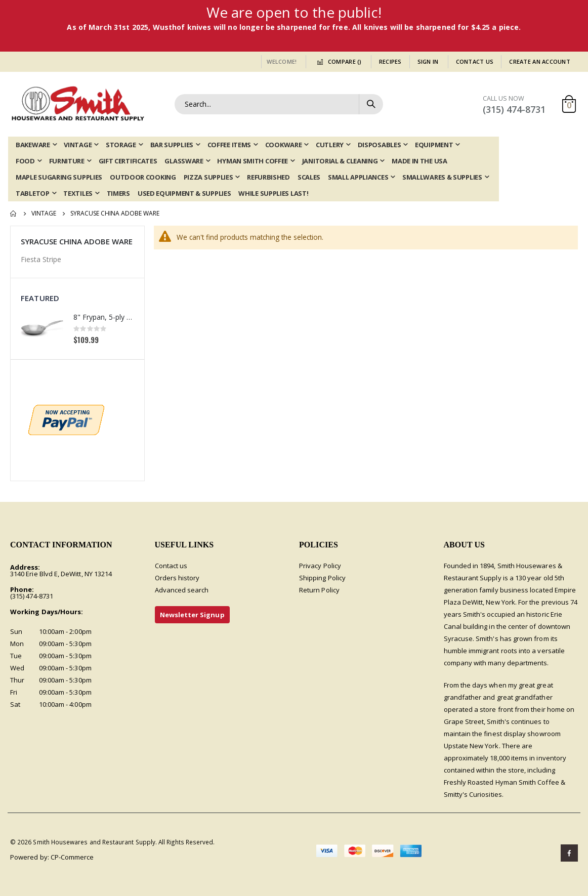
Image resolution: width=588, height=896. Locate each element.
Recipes (390, 61)
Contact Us (475, 61)
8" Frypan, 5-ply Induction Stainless (104, 317)
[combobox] (279, 104)
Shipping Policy (322, 578)
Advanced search (182, 590)
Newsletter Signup (192, 615)
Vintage (44, 214)
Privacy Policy (320, 566)
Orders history (177, 578)
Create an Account (540, 61)
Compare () (338, 61)
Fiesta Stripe (41, 259)
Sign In (428, 61)
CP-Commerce (72, 857)
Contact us (171, 566)
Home (14, 214)
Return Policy (319, 590)
